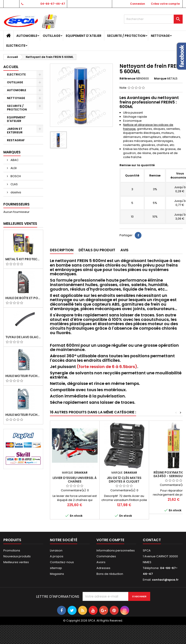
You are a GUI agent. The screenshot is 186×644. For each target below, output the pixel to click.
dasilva (15, 192)
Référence (127, 79)
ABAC (14, 160)
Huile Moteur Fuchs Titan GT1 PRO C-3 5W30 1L (23, 376)
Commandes (106, 556)
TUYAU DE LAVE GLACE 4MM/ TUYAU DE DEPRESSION (23, 337)
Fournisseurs (16, 204)
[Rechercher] (153, 19)
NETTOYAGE (160, 36)
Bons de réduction (110, 574)
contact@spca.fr (165, 580)
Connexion (138, 4)
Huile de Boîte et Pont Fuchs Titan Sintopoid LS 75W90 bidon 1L (23, 298)
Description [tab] (62, 250)
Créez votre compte (165, 4)
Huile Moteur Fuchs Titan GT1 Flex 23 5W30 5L (23, 415)
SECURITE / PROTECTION (126, 36)
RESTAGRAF (16, 140)
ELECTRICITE (16, 46)
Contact (11, 4)
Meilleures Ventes (20, 224)
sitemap (56, 568)
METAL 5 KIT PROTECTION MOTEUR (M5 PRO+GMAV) (23, 259)
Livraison (56, 550)
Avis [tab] (124, 250)
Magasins (57, 574)
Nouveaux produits (17, 556)
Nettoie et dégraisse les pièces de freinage (148, 127)
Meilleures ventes (16, 562)
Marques (12, 152)
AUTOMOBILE (27, 36)
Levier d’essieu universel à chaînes (75, 480)
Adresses (103, 568)
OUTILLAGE (51, 36)
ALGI (13, 168)
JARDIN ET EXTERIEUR (15, 131)
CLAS (14, 184)
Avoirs (101, 562)
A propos (57, 556)
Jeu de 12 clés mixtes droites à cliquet (124, 480)
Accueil (11, 67)
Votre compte (110, 540)
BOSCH (15, 176)
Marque (160, 79)
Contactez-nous (62, 562)
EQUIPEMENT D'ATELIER (84, 36)
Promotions (12, 550)
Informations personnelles (116, 550)
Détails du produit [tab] (97, 250)
